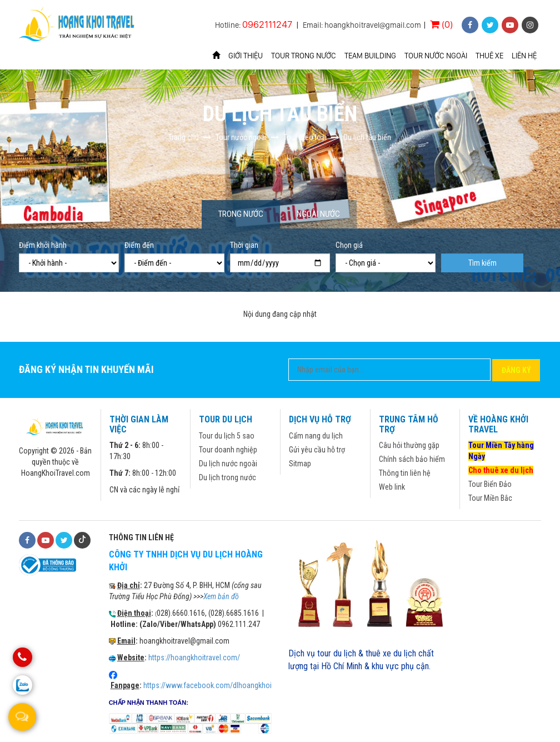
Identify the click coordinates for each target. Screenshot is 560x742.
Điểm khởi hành (43, 245)
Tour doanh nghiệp (228, 450)
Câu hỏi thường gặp (409, 445)
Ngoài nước (318, 214)
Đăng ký (516, 370)
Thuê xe (489, 56)
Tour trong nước (304, 56)
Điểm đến (139, 245)
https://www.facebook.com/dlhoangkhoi (207, 685)
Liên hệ (524, 56)
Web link (392, 487)
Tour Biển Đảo (490, 484)
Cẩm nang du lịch (316, 436)
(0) (441, 24)
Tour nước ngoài (436, 56)
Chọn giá (349, 245)
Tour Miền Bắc (490, 498)
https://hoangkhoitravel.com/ (194, 658)
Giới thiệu (246, 56)
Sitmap (300, 464)
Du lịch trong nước (227, 477)
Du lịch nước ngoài (228, 464)
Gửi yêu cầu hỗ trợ (317, 450)
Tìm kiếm (482, 263)
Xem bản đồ (221, 596)
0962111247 (267, 24)
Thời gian (244, 245)
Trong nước (241, 214)
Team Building (370, 56)
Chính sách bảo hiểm (412, 459)
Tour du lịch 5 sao (227, 436)
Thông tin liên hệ (405, 473)
